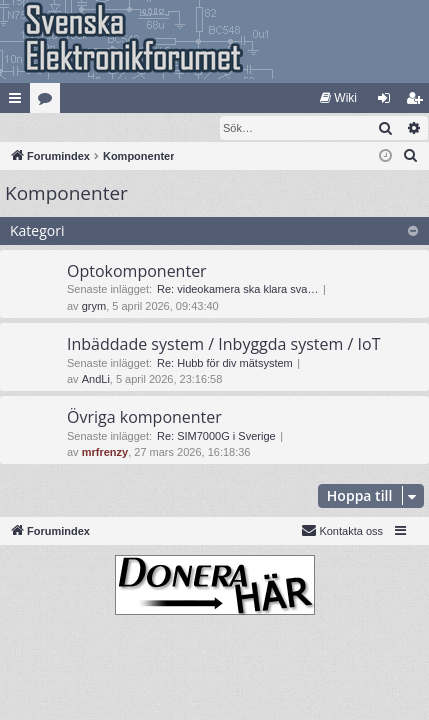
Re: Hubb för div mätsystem (225, 364)
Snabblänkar (19, 102)
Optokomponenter (137, 272)
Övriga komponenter (144, 418)
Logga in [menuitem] (388, 102)
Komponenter (66, 194)
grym (94, 307)
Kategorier (49, 102)
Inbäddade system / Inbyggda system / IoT (223, 345)
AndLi (96, 380)
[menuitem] (338, 98)
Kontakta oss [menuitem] (342, 531)
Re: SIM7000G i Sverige (216, 437)
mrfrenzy (105, 453)
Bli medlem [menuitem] (418, 102)
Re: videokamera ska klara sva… (237, 290)
